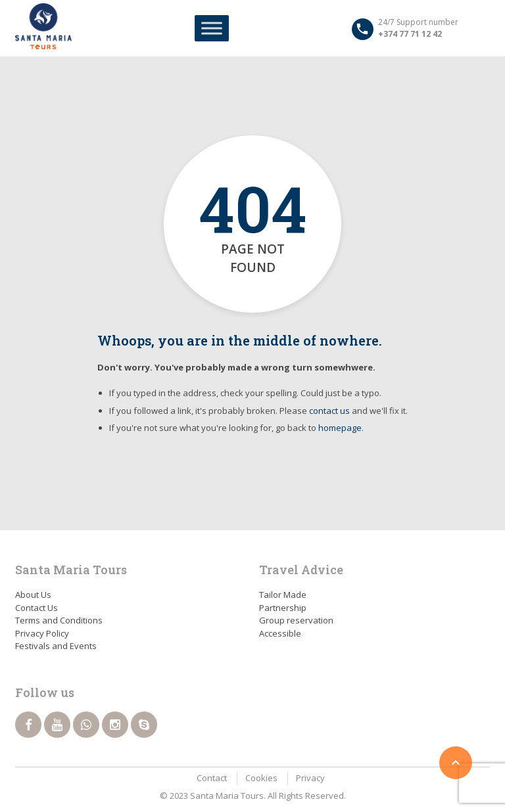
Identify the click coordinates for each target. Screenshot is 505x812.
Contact (212, 778)
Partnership (283, 608)
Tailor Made (283, 595)
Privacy (310, 778)
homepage (340, 428)
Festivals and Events (56, 646)
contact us (329, 411)
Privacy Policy (42, 633)
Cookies (261, 778)
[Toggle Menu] (212, 28)
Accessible (280, 633)
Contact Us (36, 608)
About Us (33, 595)
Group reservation (296, 620)
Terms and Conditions (59, 620)
